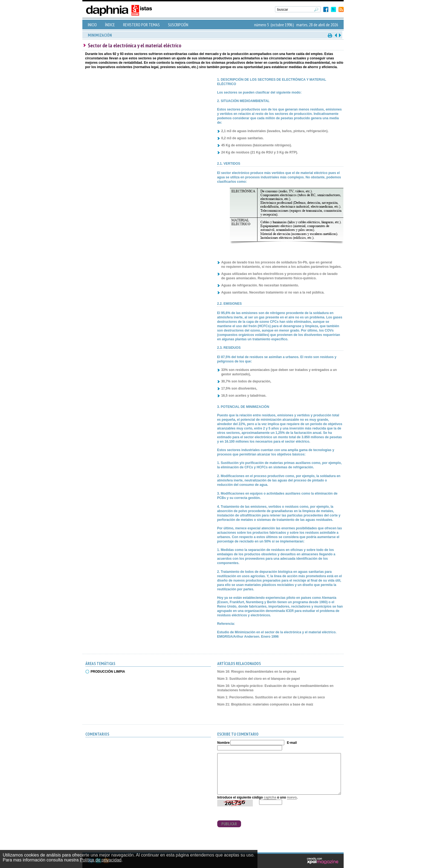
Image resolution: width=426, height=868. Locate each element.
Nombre (223, 743)
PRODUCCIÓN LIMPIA (108, 672)
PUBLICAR (229, 824)
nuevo (292, 797)
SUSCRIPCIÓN (178, 25)
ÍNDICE (110, 25)
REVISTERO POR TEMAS (141, 25)
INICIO (92, 25)
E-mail (292, 743)
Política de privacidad (101, 860)
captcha (270, 797)
